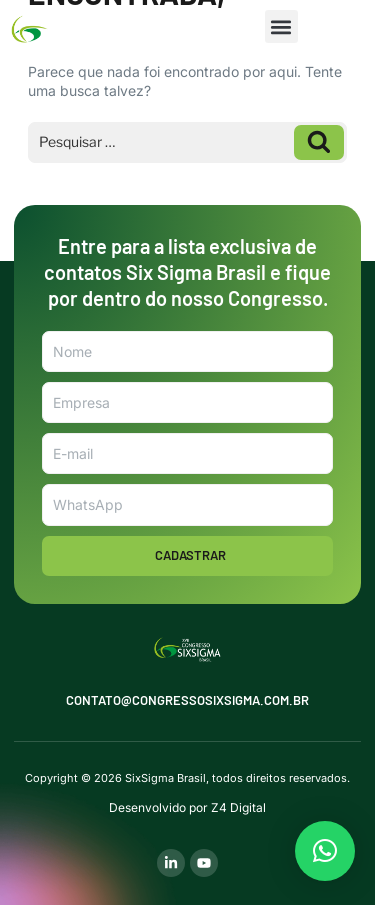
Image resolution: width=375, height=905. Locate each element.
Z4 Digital (238, 807)
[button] (281, 26)
